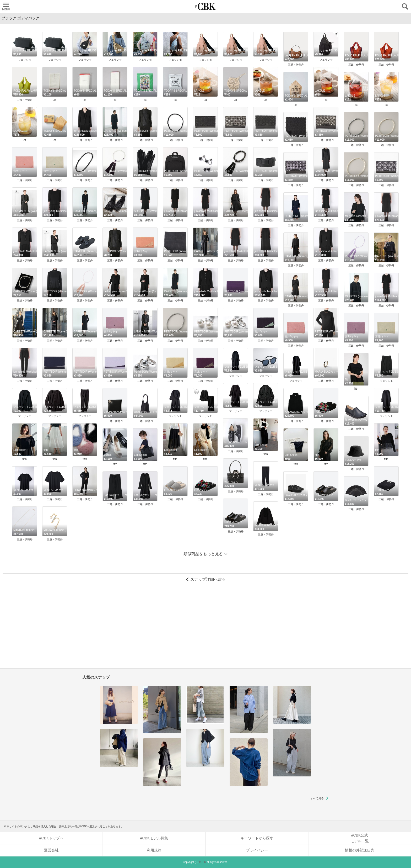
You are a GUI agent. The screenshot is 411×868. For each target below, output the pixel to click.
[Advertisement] (206, 628)
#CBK (203, 862)
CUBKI (206, 6)
